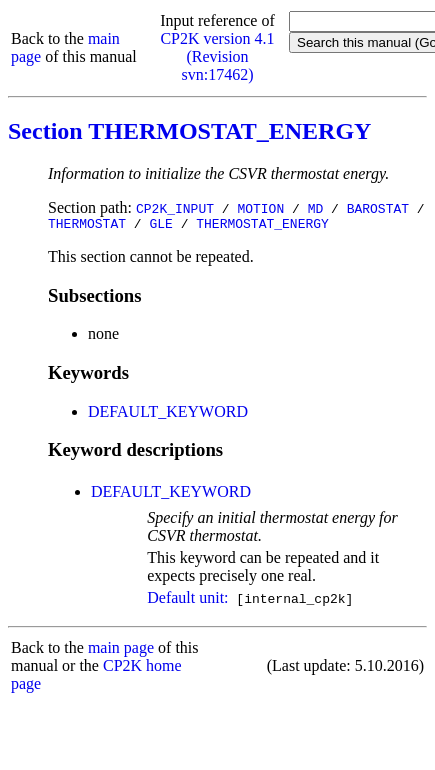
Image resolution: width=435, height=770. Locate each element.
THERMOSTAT (87, 226)
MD (316, 208)
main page (121, 650)
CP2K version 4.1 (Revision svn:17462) (217, 56)
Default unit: (187, 600)
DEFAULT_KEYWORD (168, 414)
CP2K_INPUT (175, 208)
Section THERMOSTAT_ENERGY (189, 131)
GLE (160, 226)
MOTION (260, 208)
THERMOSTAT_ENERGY (262, 226)
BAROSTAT (378, 208)
